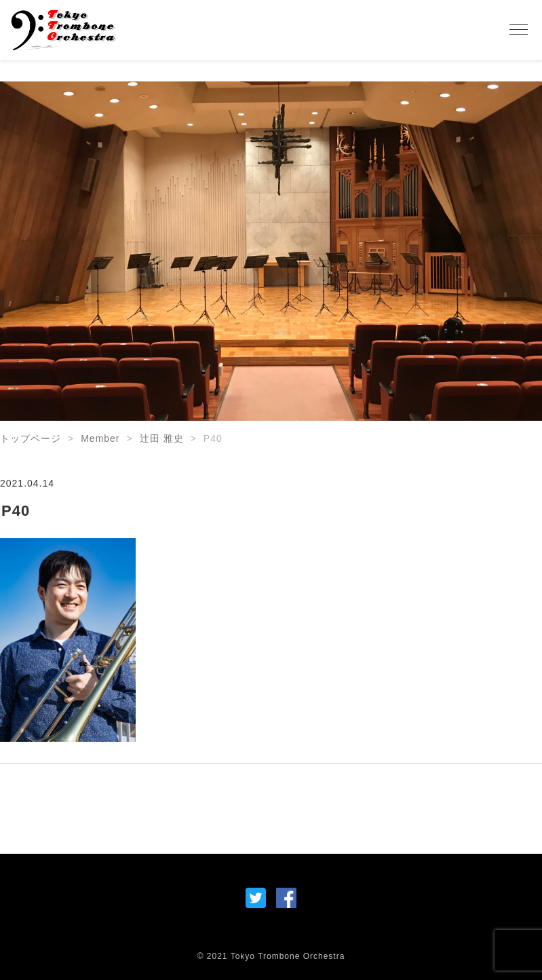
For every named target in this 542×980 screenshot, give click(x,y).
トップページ (31, 438)
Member (100, 438)
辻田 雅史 (162, 438)
